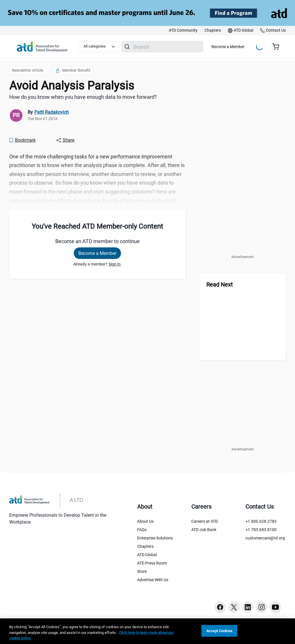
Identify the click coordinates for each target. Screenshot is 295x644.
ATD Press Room (152, 563)
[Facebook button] (220, 607)
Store (142, 571)
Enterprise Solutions (155, 538)
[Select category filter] (99, 47)
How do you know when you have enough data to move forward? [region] (83, 97)
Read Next (220, 285)
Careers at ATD (205, 521)
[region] (147, 631)
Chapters (145, 546)
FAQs (142, 530)
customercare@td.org (265, 538)
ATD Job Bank (204, 530)
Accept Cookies (219, 631)
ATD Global (147, 555)
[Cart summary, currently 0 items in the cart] (278, 47)
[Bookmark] (22, 140)
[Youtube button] (275, 607)
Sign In (115, 264)
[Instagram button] (262, 607)
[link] (183, 31)
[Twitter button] (234, 607)
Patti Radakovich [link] (52, 112)
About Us (145, 521)
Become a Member (228, 47)
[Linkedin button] (248, 607)
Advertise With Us (153, 580)
